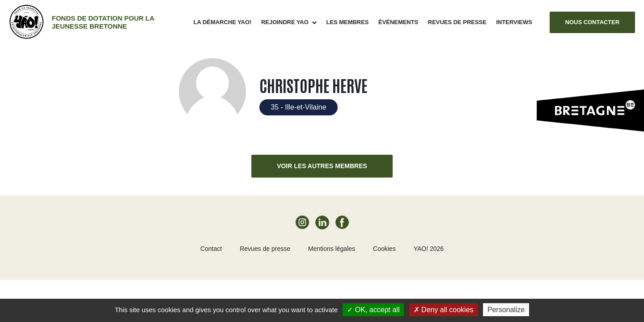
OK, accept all (373, 310)
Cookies (384, 249)
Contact (211, 249)
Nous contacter (592, 22)
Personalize (506, 310)
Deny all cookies (444, 310)
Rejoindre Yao (285, 22)
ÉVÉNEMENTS (398, 22)
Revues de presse (457, 22)
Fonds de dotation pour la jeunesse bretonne (103, 22)
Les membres (347, 22)
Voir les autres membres (322, 166)
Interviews (514, 22)
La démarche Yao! (223, 22)
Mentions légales (332, 249)
